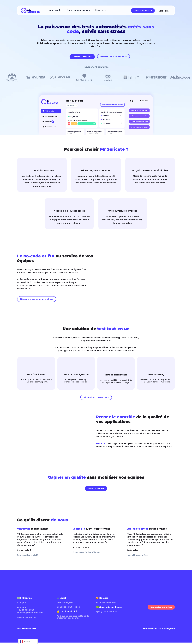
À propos (22, 604)
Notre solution (55, 10)
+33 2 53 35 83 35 (26, 611)
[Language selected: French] (28, 642)
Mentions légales (65, 604)
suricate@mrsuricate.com (30, 614)
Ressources (101, 10)
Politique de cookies (106, 604)
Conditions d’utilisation (68, 608)
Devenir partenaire (26, 619)
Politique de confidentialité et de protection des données (73, 618)
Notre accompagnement (79, 10)
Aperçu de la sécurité (107, 613)
